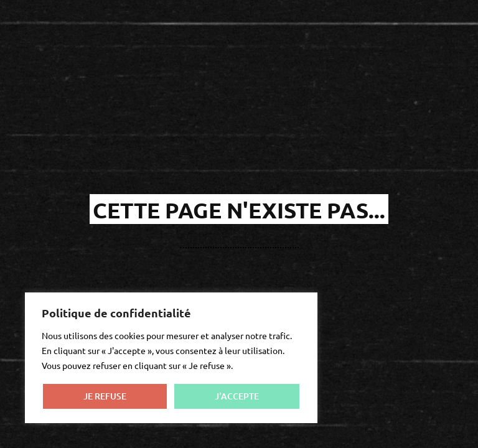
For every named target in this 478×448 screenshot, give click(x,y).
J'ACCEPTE (237, 396)
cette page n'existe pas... (239, 210)
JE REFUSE (105, 396)
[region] (171, 358)
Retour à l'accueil (239, 238)
